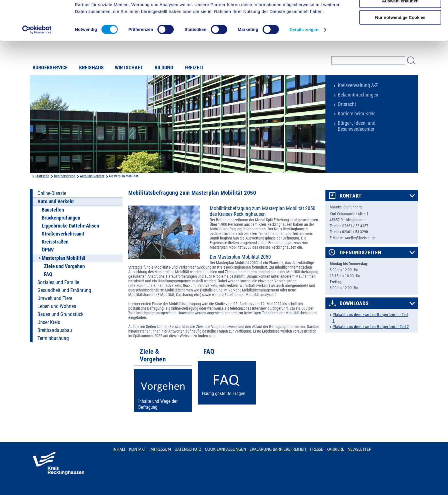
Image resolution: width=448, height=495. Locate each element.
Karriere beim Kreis (357, 114)
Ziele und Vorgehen (64, 266)
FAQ (48, 274)
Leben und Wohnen (57, 306)
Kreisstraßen (55, 242)
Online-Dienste (52, 193)
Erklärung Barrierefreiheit (278, 449)
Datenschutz (188, 449)
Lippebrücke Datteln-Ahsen (70, 226)
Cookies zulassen (400, 14)
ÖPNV (48, 250)
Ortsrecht (347, 104)
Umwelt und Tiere (55, 298)
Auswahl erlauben (400, 31)
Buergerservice (65, 176)
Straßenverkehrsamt (63, 234)
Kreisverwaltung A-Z (358, 85)
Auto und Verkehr (92, 176)
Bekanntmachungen (358, 95)
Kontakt (351, 196)
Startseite (42, 176)
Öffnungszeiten (361, 253)
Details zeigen (304, 60)
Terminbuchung (53, 338)
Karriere (335, 449)
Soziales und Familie (58, 282)
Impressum (160, 449)
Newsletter (359, 449)
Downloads (354, 303)
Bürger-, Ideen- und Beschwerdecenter (357, 126)
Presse (317, 449)
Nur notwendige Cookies (400, 48)
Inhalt (119, 449)
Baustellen (53, 210)
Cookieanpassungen (225, 449)
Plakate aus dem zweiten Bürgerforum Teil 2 (371, 327)
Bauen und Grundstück (60, 314)
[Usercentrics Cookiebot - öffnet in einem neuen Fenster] (37, 60)
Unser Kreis (49, 322)
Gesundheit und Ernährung (64, 290)
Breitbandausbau (55, 330)
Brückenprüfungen (61, 218)
